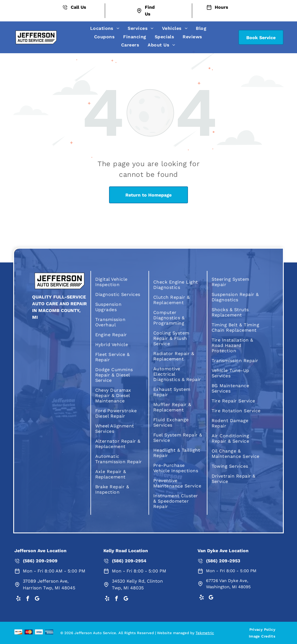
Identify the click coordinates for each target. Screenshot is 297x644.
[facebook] (28, 599)
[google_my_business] (37, 599)
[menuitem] (105, 28)
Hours (221, 7)
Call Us (78, 7)
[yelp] (18, 599)
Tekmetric (205, 633)
